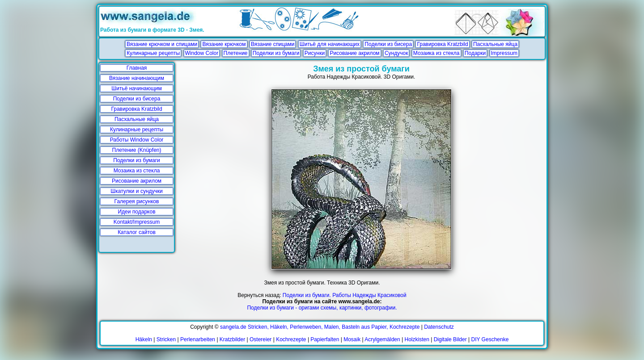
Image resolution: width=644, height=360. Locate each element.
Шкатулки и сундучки (136, 191)
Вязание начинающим (137, 78)
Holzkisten (417, 339)
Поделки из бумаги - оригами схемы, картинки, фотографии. (322, 308)
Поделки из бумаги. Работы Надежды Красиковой (345, 295)
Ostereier (261, 339)
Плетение (236, 53)
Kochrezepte (291, 339)
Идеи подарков (136, 212)
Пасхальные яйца (495, 44)
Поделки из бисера (388, 44)
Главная (137, 68)
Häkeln (144, 339)
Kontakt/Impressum (137, 222)
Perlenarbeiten (198, 339)
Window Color (202, 53)
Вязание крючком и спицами (162, 44)
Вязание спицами (273, 44)
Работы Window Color (137, 140)
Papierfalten (325, 339)
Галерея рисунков (137, 201)
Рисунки (315, 53)
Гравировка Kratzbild (442, 44)
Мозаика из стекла (436, 53)
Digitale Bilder (450, 339)
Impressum (504, 53)
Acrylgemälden (382, 339)
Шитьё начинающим (137, 88)
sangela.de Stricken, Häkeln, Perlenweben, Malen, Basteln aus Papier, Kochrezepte (320, 327)
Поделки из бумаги (276, 53)
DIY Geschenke (490, 339)
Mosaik (352, 339)
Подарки (475, 53)
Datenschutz (439, 327)
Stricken (166, 339)
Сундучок (396, 53)
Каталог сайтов (137, 232)
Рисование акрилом (354, 53)
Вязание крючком (224, 44)
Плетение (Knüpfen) (137, 150)
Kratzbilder (232, 339)
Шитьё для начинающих (330, 44)
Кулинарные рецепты (153, 53)
